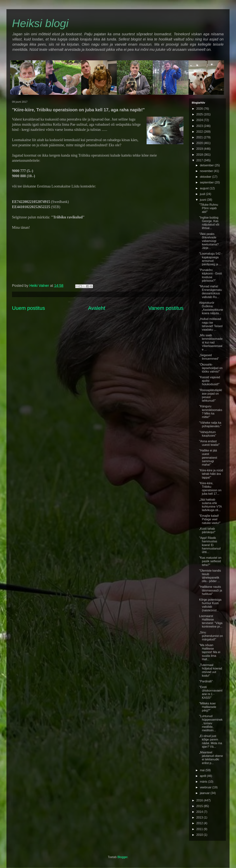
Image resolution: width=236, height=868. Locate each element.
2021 (200, 137)
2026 (200, 109)
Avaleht (97, 308)
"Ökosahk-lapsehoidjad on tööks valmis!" (211, 368)
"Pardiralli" (206, 681)
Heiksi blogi (40, 23)
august (205, 188)
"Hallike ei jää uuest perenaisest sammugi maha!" (208, 458)
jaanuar (205, 793)
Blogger (122, 857)
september (207, 182)
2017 (200, 160)
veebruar (206, 787)
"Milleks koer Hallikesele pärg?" (208, 707)
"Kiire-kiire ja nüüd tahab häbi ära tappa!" (211, 474)
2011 (200, 829)
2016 (200, 800)
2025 (200, 114)
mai (203, 770)
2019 (200, 149)
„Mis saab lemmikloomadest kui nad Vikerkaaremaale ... (211, 342)
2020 (200, 143)
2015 (200, 806)
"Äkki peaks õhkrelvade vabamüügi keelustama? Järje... (209, 241)
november (207, 171)
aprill (203, 776)
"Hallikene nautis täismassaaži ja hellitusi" (211, 590)
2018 (200, 155)
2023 (200, 126)
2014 (200, 812)
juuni (203, 200)
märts (204, 782)
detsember (207, 165)
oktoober (206, 177)
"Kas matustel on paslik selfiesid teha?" (210, 561)
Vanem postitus (166, 308)
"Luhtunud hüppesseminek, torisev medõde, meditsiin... (211, 723)
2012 (200, 823)
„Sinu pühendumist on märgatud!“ (211, 636)
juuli (203, 194)
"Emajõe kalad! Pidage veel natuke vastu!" (210, 519)
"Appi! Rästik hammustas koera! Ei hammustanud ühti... (210, 545)
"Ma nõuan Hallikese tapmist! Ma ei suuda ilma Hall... (210, 652)
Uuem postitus (28, 308)
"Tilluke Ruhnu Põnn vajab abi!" (209, 208)
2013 (200, 817)
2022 (200, 132)
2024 (200, 120)
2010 (200, 835)
